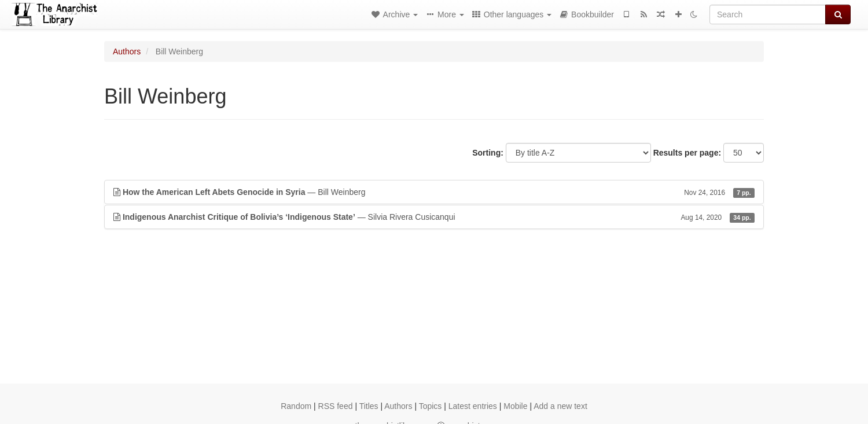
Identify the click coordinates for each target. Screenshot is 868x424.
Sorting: (488, 153)
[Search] (768, 14)
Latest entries (473, 406)
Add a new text (560, 406)
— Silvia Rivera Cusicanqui (434, 217)
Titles (369, 406)
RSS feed (336, 406)
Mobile (515, 406)
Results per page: (687, 153)
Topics (431, 406)
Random (296, 406)
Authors (127, 51)
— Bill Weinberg (434, 192)
